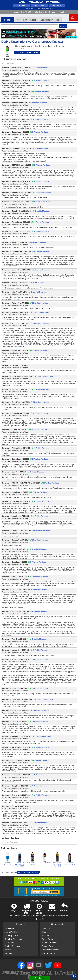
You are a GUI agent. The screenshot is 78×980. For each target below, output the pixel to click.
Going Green (48, 939)
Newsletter (9, 943)
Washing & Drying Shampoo (28, 872)
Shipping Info (26, 910)
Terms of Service (49, 943)
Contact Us (51, 909)
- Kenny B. (39, 919)
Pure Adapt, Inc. (49, 953)
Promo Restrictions (50, 950)
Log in (4, 842)
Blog (44, 932)
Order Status (39, 910)
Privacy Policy (48, 946)
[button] (74, 976)
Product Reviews (12, 946)
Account (40, 5)
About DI (46, 928)
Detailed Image (39, 2)
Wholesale (9, 928)
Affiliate (8, 950)
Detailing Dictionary (13, 939)
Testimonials (47, 936)
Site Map (8, 953)
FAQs (14, 909)
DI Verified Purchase (41, 68)
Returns (64, 909)
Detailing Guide (11, 936)
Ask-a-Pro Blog (11, 932)
